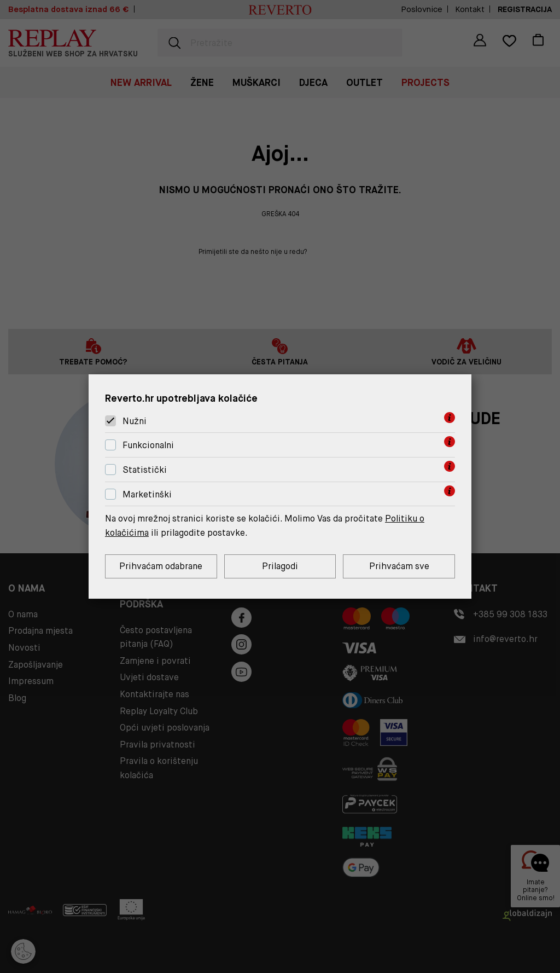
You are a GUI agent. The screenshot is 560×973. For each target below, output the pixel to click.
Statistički (145, 470)
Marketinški (147, 494)
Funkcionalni (148, 445)
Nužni (135, 421)
